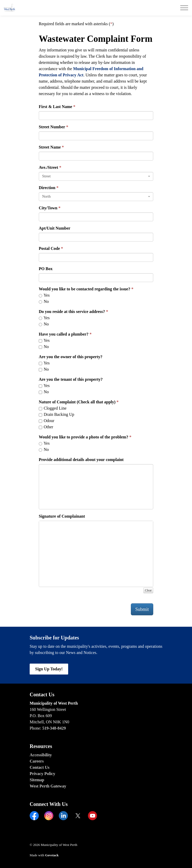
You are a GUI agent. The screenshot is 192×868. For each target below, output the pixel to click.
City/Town (48, 208)
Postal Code (49, 248)
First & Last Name (55, 107)
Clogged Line (53, 408)
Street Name (50, 147)
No (44, 301)
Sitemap (37, 780)
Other (46, 427)
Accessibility (41, 755)
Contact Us (40, 767)
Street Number (52, 127)
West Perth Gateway (48, 786)
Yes (44, 295)
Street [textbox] (46, 176)
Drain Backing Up (56, 414)
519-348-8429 (54, 728)
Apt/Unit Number (55, 228)
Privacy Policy (42, 774)
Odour (47, 421)
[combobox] (96, 176)
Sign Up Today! (49, 669)
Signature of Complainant (62, 516)
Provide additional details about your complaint (81, 460)
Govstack (52, 855)
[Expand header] (184, 8)
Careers (37, 761)
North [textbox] (46, 196)
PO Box (46, 269)
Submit (142, 609)
